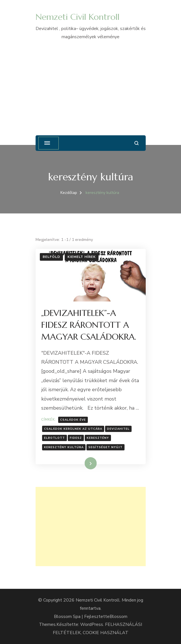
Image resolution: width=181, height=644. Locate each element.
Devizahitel (118, 429)
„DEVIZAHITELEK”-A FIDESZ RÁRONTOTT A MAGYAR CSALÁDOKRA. (89, 325)
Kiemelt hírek (82, 257)
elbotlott (54, 438)
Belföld (51, 257)
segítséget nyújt (105, 447)
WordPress (92, 624)
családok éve (73, 420)
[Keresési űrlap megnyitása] (137, 143)
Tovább (83, 463)
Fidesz (76, 438)
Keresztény (98, 438)
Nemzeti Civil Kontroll (78, 17)
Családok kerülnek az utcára (73, 429)
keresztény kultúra (64, 447)
